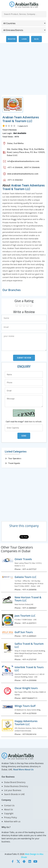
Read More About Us (23, 769)
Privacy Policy (10, 817)
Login (24, 39)
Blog (36, 39)
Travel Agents (14, 463)
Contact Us (9, 805)
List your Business (13, 790)
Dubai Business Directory (16, 786)
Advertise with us (12, 821)
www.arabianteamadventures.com (23, 174)
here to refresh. (35, 422)
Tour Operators (15, 458)
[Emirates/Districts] (24, 30)
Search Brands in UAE (14, 794)
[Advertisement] (24, 71)
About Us (9, 809)
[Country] (24, 23)
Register (12, 39)
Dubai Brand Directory (15, 782)
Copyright (9, 813)
